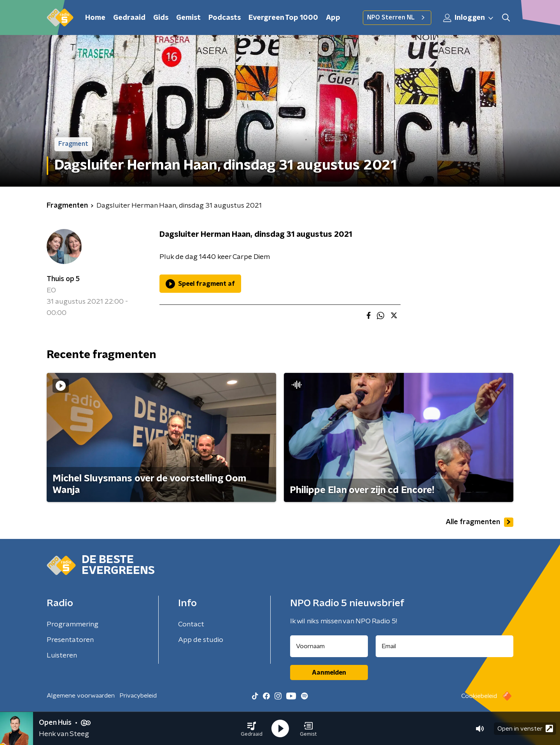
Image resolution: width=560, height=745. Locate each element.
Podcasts (225, 18)
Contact (191, 624)
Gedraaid (129, 18)
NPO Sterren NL (397, 17)
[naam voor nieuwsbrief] (329, 646)
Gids (161, 18)
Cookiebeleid (479, 696)
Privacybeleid (138, 696)
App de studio (201, 640)
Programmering (73, 624)
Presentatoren (70, 640)
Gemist (188, 18)
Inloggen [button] (469, 18)
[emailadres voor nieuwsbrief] (445, 646)
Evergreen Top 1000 (283, 18)
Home (95, 18)
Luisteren (62, 656)
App (333, 18)
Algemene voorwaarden (81, 696)
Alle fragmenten (479, 522)
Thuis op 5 (63, 279)
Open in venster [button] (525, 728)
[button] (252, 729)
